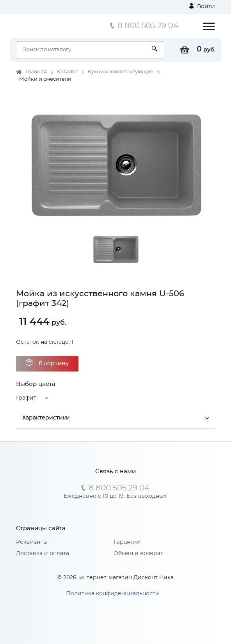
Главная (36, 72)
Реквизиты (32, 542)
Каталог (67, 72)
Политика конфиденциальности (113, 594)
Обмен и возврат (138, 554)
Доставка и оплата (43, 554)
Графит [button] (26, 398)
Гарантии (127, 542)
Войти (202, 6)
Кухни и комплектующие (121, 72)
